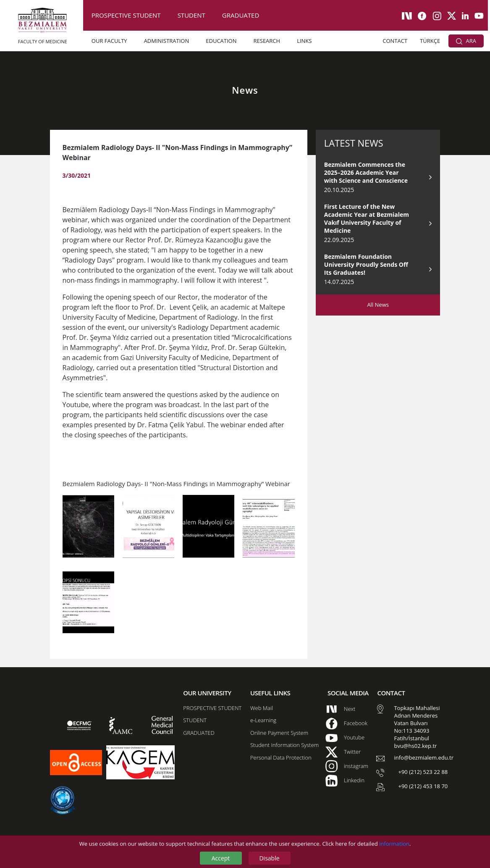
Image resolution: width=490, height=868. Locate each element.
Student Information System (284, 745)
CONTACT (395, 41)
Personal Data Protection (281, 758)
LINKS (304, 41)
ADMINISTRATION (167, 41)
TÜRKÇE (430, 41)
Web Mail (262, 708)
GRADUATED (241, 15)
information (394, 844)
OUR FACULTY (109, 41)
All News (378, 305)
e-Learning (263, 720)
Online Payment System (279, 733)
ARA (466, 41)
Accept (221, 858)
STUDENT (191, 15)
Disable (269, 858)
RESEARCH (267, 41)
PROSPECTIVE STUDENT (126, 15)
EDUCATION (221, 41)
